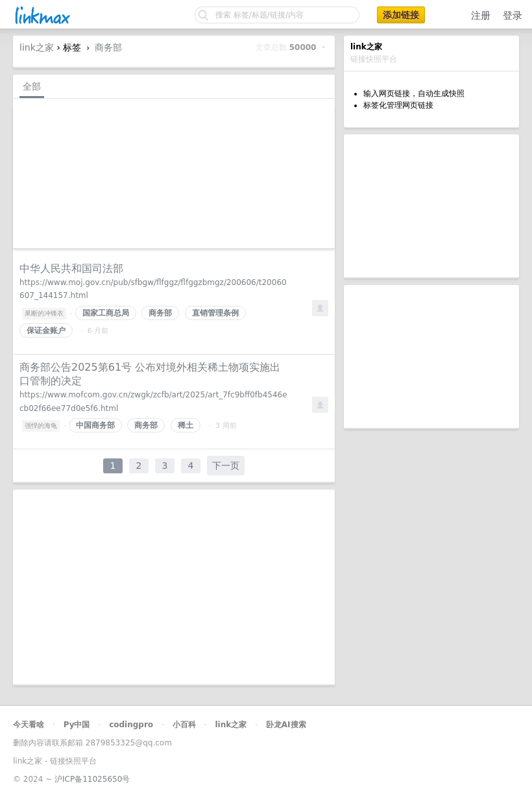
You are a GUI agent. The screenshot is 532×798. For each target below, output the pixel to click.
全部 (32, 86)
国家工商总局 (106, 313)
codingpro (131, 725)
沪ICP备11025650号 (92, 779)
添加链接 (401, 15)
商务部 (108, 47)
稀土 (186, 425)
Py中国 (77, 725)
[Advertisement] (431, 206)
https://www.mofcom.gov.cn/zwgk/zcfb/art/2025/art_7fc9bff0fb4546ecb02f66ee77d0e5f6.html (153, 402)
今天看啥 (29, 725)
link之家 (37, 47)
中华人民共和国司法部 (71, 268)
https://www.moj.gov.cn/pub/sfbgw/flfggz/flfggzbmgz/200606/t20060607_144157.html (153, 289)
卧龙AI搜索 (286, 725)
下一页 (226, 466)
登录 (513, 16)
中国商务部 (95, 425)
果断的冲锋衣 (44, 313)
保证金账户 (46, 330)
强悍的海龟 (41, 426)
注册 (481, 16)
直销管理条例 (215, 313)
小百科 (184, 725)
